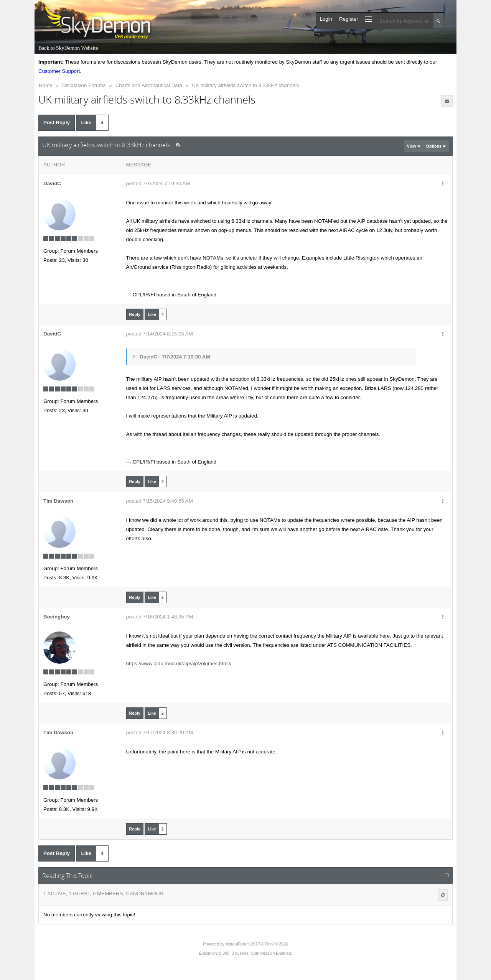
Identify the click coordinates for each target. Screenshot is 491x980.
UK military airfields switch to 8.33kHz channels (245, 85)
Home (46, 85)
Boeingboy (57, 617)
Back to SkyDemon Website (68, 48)
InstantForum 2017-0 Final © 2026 (257, 944)
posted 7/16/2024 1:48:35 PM (160, 617)
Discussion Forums (84, 85)
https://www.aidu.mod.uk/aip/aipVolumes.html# (179, 663)
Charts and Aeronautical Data (149, 85)
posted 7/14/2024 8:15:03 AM (160, 334)
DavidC (52, 183)
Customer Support (59, 71)
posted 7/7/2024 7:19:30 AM (158, 183)
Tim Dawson (58, 501)
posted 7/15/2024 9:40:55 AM (160, 501)
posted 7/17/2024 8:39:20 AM (160, 733)
